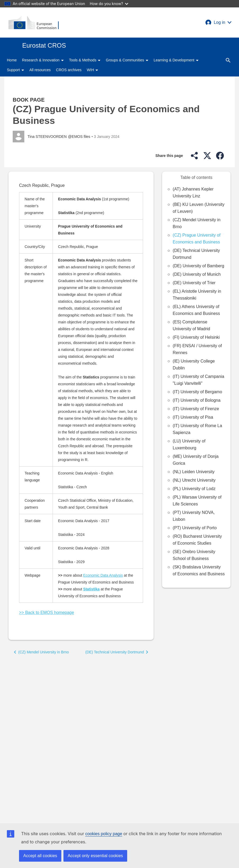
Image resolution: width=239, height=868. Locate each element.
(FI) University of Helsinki (196, 337)
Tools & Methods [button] (85, 60)
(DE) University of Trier (194, 283)
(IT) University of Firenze (196, 409)
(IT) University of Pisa (193, 417)
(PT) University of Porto (195, 528)
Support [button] (15, 70)
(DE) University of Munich (197, 274)
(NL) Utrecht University (194, 480)
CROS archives (69, 70)
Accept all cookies (40, 856)
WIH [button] (92, 70)
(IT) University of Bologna (197, 400)
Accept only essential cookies (95, 856)
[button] (218, 22)
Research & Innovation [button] (43, 60)
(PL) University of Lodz (194, 489)
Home (12, 60)
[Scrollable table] (81, 401)
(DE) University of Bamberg (198, 266)
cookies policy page (104, 834)
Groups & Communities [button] (127, 60)
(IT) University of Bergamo (197, 392)
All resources (40, 70)
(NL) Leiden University (194, 472)
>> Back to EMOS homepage (47, 612)
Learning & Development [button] (176, 60)
